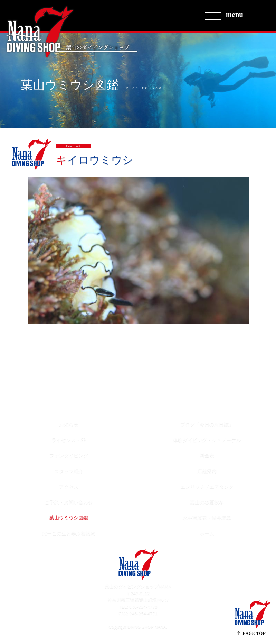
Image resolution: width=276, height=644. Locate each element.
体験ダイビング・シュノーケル (207, 440)
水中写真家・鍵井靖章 (207, 518)
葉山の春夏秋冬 (207, 502)
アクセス (69, 487)
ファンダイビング (69, 456)
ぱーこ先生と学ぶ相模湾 (69, 533)
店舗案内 (207, 471)
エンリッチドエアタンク (207, 487)
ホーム (207, 533)
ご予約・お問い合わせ (69, 502)
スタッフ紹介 (69, 471)
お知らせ (69, 424)
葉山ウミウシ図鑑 (69, 518)
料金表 (207, 456)
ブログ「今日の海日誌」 (207, 424)
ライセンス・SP (69, 440)
